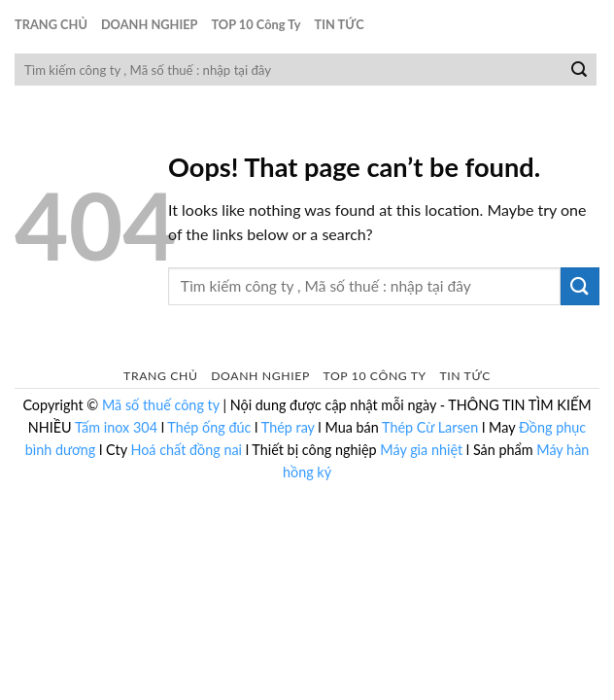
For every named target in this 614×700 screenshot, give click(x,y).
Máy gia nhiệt (421, 450)
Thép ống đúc (209, 427)
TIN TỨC (340, 24)
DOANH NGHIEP (150, 24)
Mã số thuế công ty (161, 405)
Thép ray (288, 427)
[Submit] (579, 70)
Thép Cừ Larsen (430, 427)
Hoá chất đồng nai (186, 450)
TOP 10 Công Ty (256, 24)
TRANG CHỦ (51, 24)
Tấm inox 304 (116, 427)
